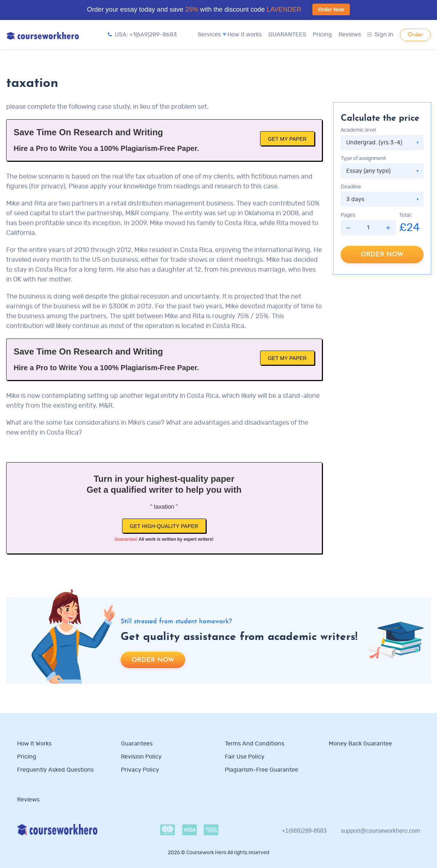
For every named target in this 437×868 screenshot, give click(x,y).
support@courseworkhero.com (380, 831)
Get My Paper (287, 139)
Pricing (322, 35)
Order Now (331, 9)
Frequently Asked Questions (55, 770)
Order (415, 35)
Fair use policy (245, 757)
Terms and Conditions (255, 744)
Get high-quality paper (164, 526)
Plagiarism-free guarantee (262, 770)
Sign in (381, 35)
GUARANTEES (287, 35)
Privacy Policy (141, 770)
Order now (382, 255)
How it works (245, 35)
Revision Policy (141, 757)
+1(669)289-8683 (304, 831)
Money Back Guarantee (360, 744)
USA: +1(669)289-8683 (142, 35)
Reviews (350, 35)
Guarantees (137, 744)
